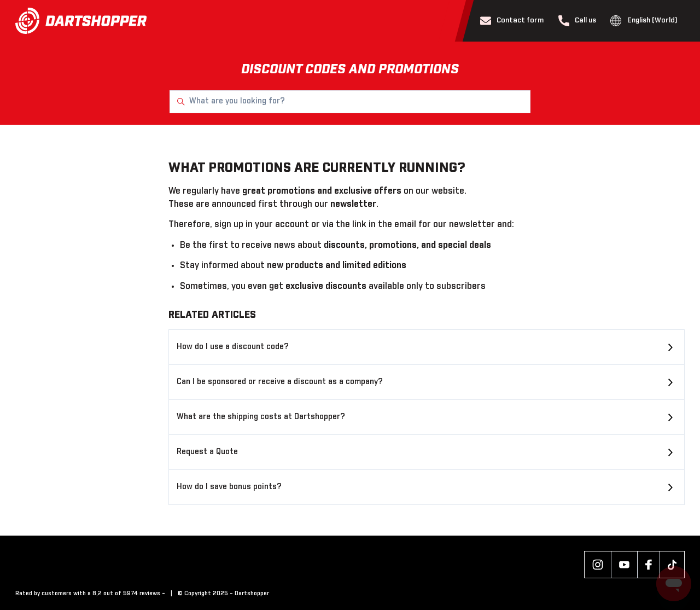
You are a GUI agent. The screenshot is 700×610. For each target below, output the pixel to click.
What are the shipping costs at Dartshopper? (261, 417)
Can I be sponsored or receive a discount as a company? (280, 382)
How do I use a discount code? (233, 347)
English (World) (644, 21)
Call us (577, 21)
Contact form (512, 21)
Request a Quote (207, 452)
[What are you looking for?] (350, 102)
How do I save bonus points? (229, 487)
